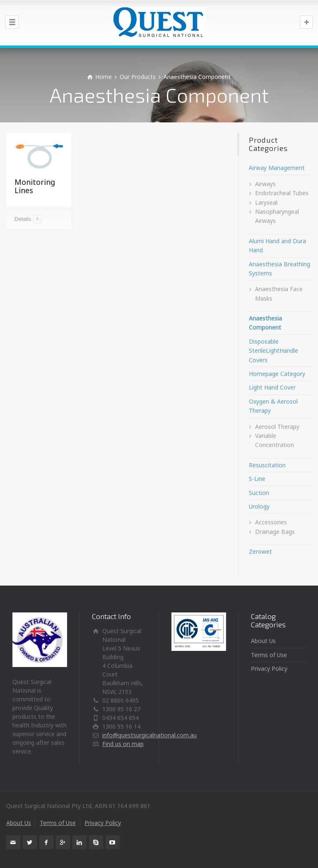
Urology (259, 506)
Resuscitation (267, 465)
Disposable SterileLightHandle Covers (273, 351)
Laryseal (266, 202)
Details (23, 219)
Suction (259, 493)
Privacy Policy (269, 668)
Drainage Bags (275, 532)
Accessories (271, 522)
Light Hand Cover (272, 387)
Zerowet (260, 551)
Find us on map (123, 744)
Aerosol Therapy (277, 427)
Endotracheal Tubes (282, 193)
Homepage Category (277, 374)
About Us (263, 641)
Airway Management (277, 168)
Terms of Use (269, 655)
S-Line (257, 479)
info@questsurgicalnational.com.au (149, 735)
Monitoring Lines (35, 186)
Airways (265, 184)
